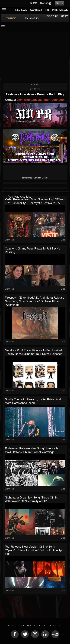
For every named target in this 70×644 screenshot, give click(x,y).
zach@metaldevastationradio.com (41, 100)
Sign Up (60, 3)
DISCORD (52, 16)
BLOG (34, 3)
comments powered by (35, 178)
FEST (65, 16)
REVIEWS (21, 10)
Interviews (28, 94)
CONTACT (36, 10)
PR (47, 10)
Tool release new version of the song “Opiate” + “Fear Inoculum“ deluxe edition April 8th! (35, 550)
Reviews (12, 94)
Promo (42, 94)
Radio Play (57, 94)
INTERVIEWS (60, 10)
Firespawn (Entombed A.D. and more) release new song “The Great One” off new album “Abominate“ (35, 301)
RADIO (44, 3)
